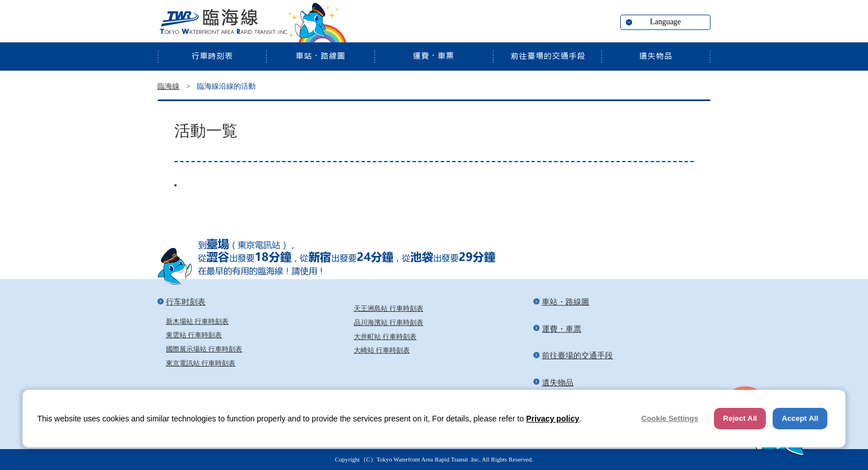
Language (665, 22)
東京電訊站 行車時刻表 (201, 363)
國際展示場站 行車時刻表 (204, 349)
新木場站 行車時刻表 (197, 321)
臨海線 (222, 23)
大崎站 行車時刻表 (382, 350)
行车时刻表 (212, 56)
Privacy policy (553, 419)
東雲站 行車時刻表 (194, 335)
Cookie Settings (670, 418)
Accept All (800, 418)
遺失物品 (656, 56)
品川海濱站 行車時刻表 (389, 323)
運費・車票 (433, 56)
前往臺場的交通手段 (547, 56)
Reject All (740, 418)
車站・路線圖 (320, 56)
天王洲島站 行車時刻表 (389, 308)
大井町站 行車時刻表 (385, 337)
